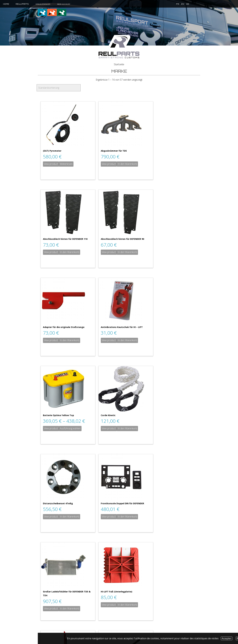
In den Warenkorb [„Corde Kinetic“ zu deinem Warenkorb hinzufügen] (123, 340)
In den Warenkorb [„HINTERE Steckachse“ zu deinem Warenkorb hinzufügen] (123, 517)
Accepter (227, 638)
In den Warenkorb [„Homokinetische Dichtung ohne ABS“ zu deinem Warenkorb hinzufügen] (177, 582)
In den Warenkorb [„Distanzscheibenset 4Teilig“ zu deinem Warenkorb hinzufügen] (177, 340)
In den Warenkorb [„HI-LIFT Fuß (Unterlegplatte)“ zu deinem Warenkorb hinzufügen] (177, 428)
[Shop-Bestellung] (59, 88)
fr (166, 4)
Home (6, 4)
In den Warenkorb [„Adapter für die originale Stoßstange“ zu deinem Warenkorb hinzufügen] (123, 252)
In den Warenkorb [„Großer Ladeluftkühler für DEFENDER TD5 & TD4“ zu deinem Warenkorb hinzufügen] (123, 432)
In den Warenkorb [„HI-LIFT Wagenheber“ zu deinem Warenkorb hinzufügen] (70, 517)
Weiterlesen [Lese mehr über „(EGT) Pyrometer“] (66, 164)
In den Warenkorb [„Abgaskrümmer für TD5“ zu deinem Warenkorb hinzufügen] (123, 164)
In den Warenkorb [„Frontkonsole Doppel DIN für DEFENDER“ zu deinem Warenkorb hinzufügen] (70, 428)
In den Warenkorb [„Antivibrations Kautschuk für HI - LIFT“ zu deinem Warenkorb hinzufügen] (177, 252)
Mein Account (64, 4)
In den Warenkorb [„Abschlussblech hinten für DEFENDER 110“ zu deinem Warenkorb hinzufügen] (177, 164)
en (171, 4)
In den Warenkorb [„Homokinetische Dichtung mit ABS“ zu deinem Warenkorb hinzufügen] (177, 505)
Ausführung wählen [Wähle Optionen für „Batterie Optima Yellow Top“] (70, 340)
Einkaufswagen (43, 4)
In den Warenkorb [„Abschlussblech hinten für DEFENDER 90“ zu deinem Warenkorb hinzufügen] (70, 252)
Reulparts (22, 4)
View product (51, 164)
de (176, 4)
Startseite (119, 64)
